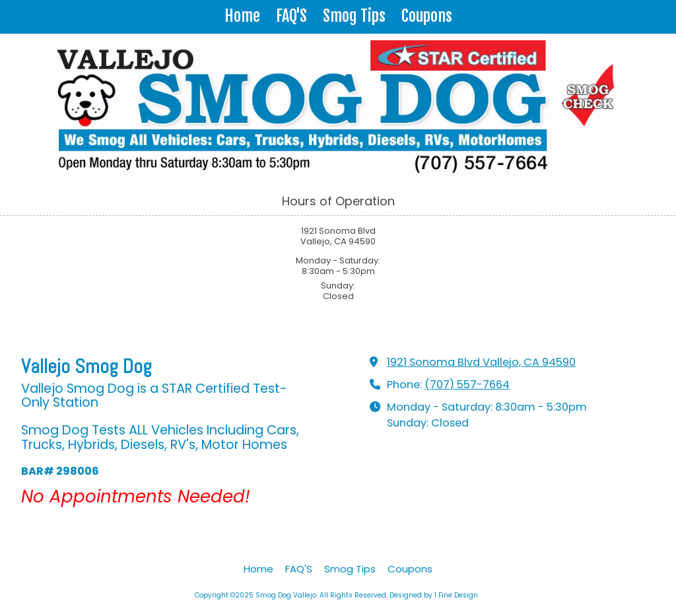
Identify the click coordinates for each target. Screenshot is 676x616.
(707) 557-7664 (467, 385)
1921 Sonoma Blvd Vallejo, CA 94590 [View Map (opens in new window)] (481, 362)
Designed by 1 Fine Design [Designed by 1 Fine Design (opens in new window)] (434, 595)
